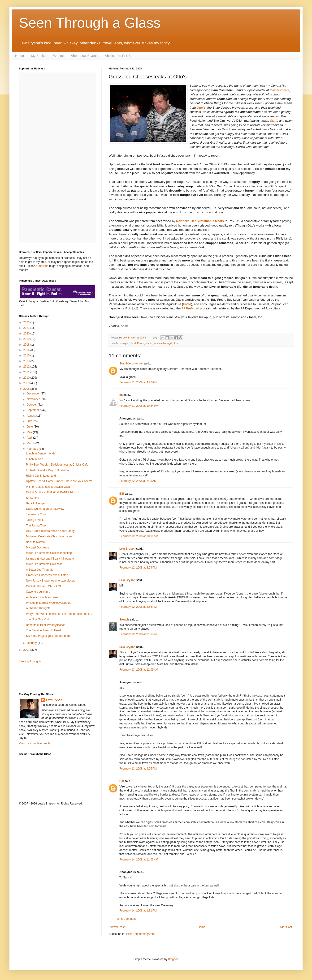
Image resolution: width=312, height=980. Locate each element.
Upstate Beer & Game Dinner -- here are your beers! (59, 481)
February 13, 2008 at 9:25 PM (138, 769)
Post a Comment (125, 919)
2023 (27, 322)
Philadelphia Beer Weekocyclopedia (49, 603)
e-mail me (42, 266)
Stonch (124, 620)
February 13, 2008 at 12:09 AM (139, 670)
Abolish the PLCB (118, 56)
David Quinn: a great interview (45, 509)
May (30, 432)
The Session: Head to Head (43, 630)
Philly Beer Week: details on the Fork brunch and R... (59, 614)
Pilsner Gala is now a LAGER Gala (48, 487)
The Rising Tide (36, 526)
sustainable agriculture (167, 343)
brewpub (124, 343)
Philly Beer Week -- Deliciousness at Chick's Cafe (57, 465)
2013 (27, 361)
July (30, 421)
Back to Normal (36, 542)
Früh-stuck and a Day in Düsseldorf (48, 470)
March (31, 443)
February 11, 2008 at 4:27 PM (138, 382)
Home (19, 56)
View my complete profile (35, 743)
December (34, 394)
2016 (27, 350)
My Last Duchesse (38, 548)
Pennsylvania (145, 343)
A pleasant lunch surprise (42, 597)
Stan (273, 121)
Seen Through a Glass (90, 23)
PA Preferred (190, 308)
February (33, 449)
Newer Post (117, 927)
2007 (27, 650)
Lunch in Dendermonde (41, 454)
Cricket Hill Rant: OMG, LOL (44, 586)
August (32, 416)
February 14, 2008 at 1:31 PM (138, 911)
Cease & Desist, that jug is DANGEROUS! (53, 492)
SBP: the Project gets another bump (49, 636)
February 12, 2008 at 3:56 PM (138, 607)
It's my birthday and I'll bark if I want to (50, 559)
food (133, 343)
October (32, 405)
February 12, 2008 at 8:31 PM (138, 634)
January (32, 643)
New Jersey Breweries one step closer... (51, 581)
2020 (27, 334)
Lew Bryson (127, 549)
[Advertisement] (47, 677)
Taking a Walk (35, 520)
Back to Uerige (35, 503)
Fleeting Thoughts (30, 661)
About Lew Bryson (84, 56)
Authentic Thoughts (38, 608)
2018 (27, 345)
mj (121, 395)
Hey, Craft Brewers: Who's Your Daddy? (51, 531)
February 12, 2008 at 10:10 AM (139, 536)
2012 (27, 367)
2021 (27, 328)
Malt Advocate (279, 90)
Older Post (285, 927)
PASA (187, 304)
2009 (27, 383)
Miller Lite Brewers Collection (44, 564)
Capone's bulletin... (38, 592)
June (30, 427)
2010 (27, 378)
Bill (122, 494)
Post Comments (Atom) (141, 934)
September (34, 410)
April (30, 438)
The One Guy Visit (38, 619)
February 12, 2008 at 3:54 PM (138, 568)
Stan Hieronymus (131, 364)
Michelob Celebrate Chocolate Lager (49, 536)
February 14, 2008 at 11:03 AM (139, 860)
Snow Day (32, 498)
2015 (27, 355)
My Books (38, 56)
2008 (27, 389)
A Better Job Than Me (40, 570)
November (34, 399)
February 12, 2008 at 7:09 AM (138, 481)
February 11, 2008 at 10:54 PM (139, 406)
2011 (27, 372)
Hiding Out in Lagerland (41, 476)
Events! (58, 56)
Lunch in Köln (35, 459)
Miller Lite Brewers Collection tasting (49, 553)
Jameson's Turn (36, 514)
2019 (27, 339)
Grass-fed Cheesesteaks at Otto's (47, 575)
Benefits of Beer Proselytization (46, 625)
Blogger (173, 959)
